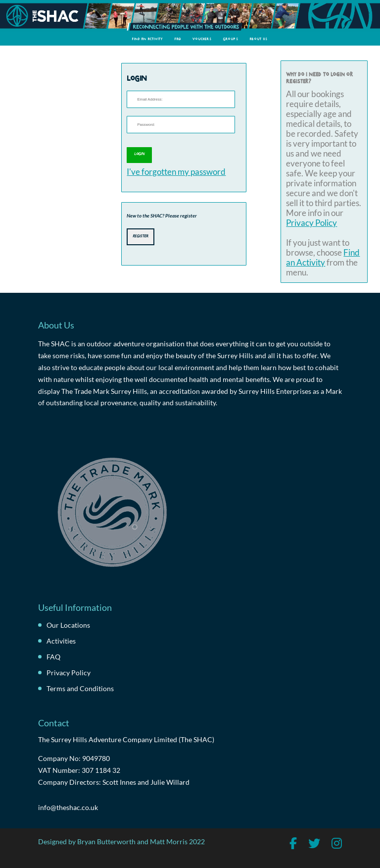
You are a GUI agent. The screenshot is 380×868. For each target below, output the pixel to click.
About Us (259, 38)
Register (141, 236)
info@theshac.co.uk (68, 807)
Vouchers (202, 38)
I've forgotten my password (176, 172)
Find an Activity (148, 38)
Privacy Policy (311, 223)
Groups (231, 38)
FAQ (178, 38)
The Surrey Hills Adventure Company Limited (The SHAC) (126, 739)
